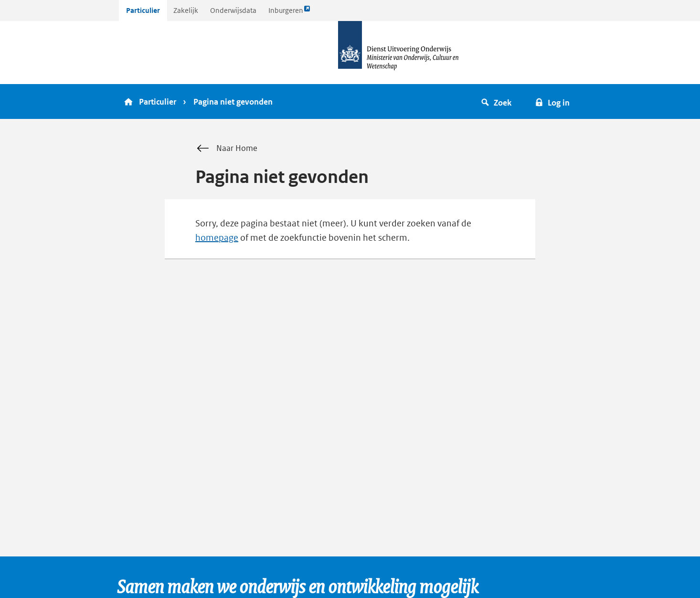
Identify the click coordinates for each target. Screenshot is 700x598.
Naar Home (226, 149)
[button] (498, 101)
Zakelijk (186, 10)
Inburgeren (289, 13)
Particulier (143, 10)
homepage (217, 238)
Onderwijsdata (233, 10)
